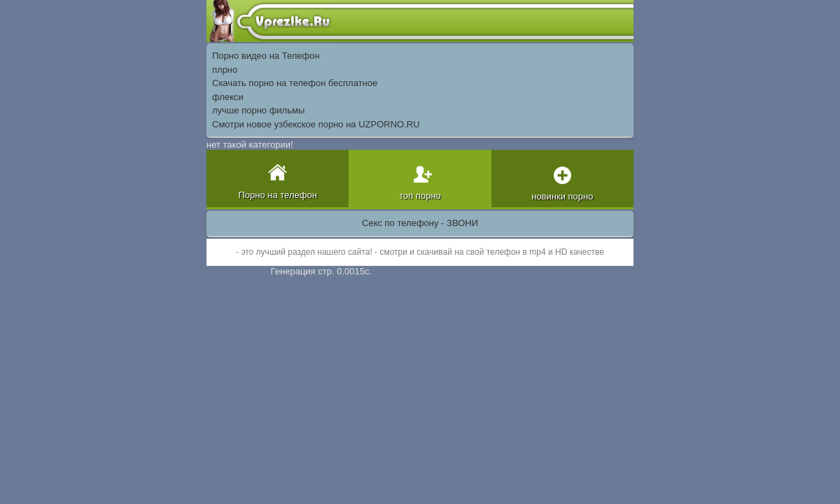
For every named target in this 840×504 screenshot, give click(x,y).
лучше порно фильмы (258, 110)
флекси (228, 97)
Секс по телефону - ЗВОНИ (420, 223)
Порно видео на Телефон (266, 56)
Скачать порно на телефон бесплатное (295, 83)
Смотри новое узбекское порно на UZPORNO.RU (316, 124)
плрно (225, 70)
